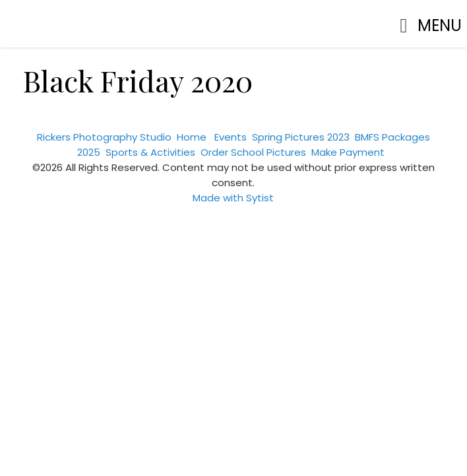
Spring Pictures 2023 (301, 137)
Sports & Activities (150, 152)
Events (231, 137)
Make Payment (348, 152)
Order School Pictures (253, 152)
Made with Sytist (233, 198)
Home (192, 137)
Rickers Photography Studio (104, 137)
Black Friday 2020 (138, 80)
